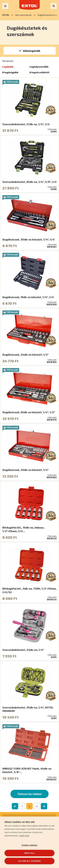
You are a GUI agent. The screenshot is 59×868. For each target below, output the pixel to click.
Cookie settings (29, 845)
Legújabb (8, 67)
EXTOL (6, 15)
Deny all (29, 853)
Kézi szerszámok (23, 15)
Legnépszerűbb (39, 67)
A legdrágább (10, 72)
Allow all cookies (29, 861)
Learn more (24, 836)
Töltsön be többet (29, 794)
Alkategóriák (32, 51)
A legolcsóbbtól (39, 72)
